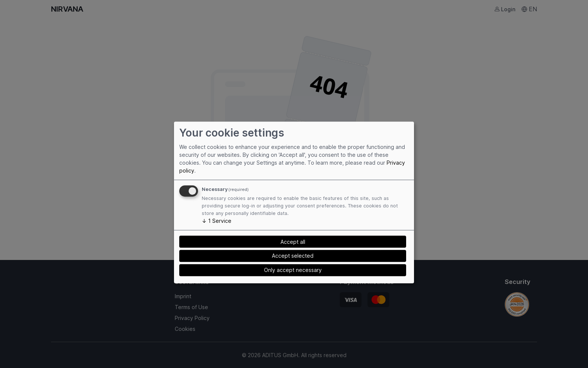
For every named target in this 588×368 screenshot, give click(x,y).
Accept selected (293, 256)
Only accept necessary (293, 270)
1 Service (217, 221)
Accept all (293, 242)
